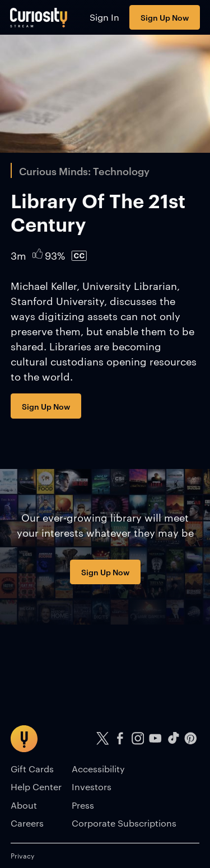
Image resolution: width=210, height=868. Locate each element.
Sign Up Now (165, 17)
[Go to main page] (39, 17)
